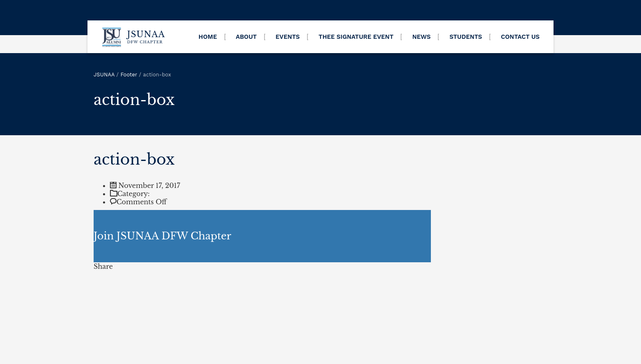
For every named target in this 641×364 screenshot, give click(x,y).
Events (288, 37)
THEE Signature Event (356, 37)
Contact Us (520, 37)
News (421, 37)
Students (466, 37)
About (246, 37)
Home (208, 37)
